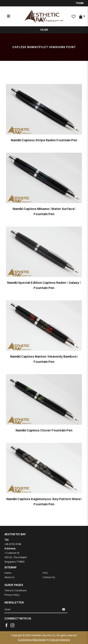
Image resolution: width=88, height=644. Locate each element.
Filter (44, 30)
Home (8, 573)
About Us (9, 577)
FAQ (45, 573)
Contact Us (49, 577)
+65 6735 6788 (13, 544)
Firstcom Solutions (60, 640)
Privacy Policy (12, 595)
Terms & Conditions (15, 590)
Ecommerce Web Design (32, 640)
